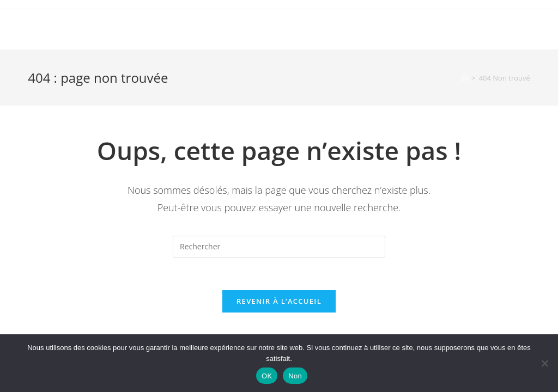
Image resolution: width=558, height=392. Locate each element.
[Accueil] (465, 78)
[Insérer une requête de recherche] (279, 247)
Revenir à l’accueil (279, 301)
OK (267, 376)
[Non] (544, 363)
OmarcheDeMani (80, 29)
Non (295, 376)
